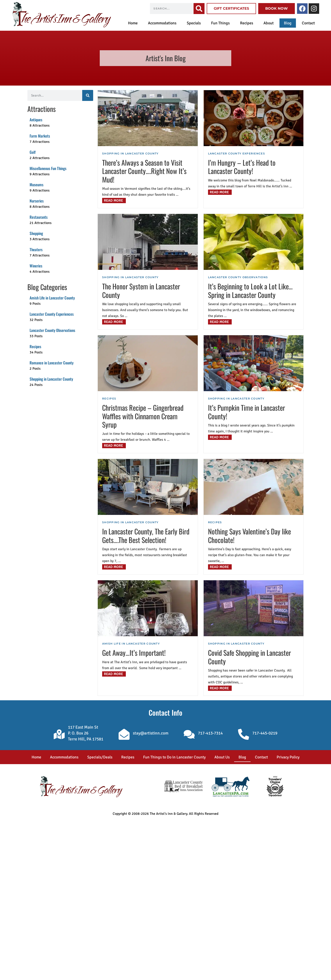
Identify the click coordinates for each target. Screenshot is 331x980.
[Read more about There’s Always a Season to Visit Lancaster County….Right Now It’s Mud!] (114, 201)
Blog (288, 23)
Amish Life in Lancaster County (131, 644)
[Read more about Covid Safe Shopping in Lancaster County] (220, 688)
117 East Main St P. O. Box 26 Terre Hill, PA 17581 (86, 733)
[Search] (199, 9)
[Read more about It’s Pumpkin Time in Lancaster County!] (220, 437)
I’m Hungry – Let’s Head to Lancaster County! (242, 167)
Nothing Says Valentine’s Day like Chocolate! (249, 535)
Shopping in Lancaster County (130, 153)
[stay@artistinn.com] (124, 734)
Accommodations (162, 23)
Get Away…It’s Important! (134, 653)
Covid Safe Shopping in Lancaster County (249, 657)
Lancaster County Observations (238, 277)
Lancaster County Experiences (237, 153)
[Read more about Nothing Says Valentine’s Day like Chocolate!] (220, 567)
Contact (308, 23)
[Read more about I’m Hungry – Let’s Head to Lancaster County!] (220, 192)
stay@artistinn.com (151, 733)
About (269, 23)
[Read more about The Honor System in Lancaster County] (114, 322)
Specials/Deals (100, 757)
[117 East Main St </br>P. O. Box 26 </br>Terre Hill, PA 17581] (59, 734)
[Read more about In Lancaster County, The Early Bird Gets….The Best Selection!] (114, 567)
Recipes (247, 23)
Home (133, 23)
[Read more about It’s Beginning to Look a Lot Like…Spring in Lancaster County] (220, 322)
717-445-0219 (265, 733)
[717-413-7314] (189, 734)
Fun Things (220, 23)
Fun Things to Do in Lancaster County (174, 757)
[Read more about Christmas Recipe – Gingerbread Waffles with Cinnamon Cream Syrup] (114, 446)
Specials (194, 23)
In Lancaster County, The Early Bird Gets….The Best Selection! (146, 535)
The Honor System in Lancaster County (141, 290)
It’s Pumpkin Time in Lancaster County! (246, 412)
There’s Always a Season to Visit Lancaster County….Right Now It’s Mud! (144, 171)
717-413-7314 (210, 733)
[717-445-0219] (244, 734)
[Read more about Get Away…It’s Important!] (114, 674)
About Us (222, 757)
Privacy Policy (288, 757)
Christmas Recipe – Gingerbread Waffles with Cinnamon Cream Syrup (143, 416)
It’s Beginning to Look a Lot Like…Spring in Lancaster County (250, 290)
